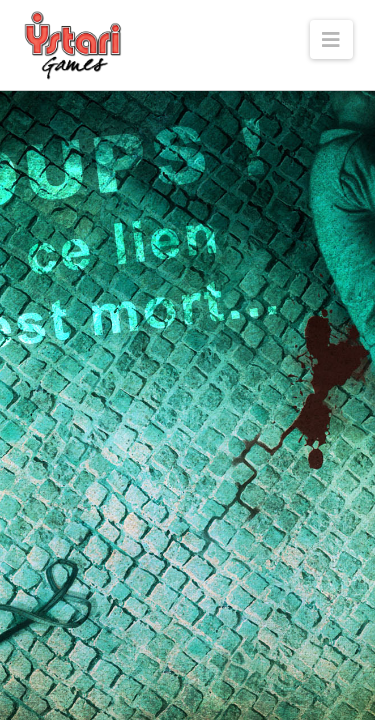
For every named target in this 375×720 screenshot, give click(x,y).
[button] (331, 39)
